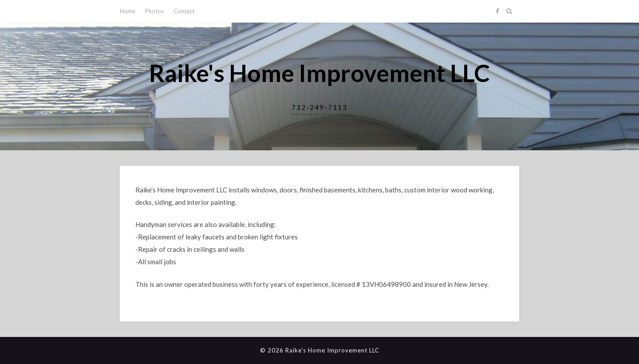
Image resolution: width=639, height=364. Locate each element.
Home (128, 11)
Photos (154, 11)
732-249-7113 (319, 107)
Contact (184, 11)
